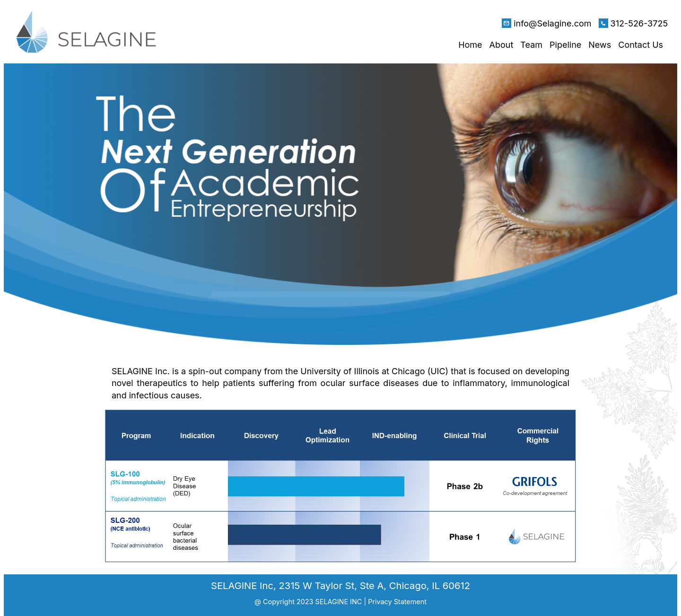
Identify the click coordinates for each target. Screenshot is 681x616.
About (502, 45)
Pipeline (565, 45)
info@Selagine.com (552, 23)
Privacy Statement (397, 602)
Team (531, 45)
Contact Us (641, 45)
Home (470, 45)
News (600, 45)
